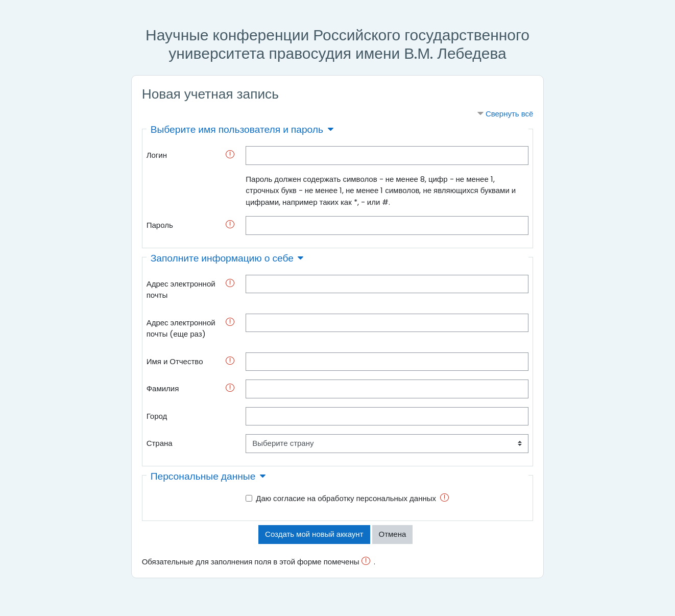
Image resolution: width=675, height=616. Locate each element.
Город (157, 416)
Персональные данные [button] (203, 476)
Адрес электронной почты (181, 290)
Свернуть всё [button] (509, 114)
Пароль (160, 225)
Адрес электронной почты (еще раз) (181, 328)
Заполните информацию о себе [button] (222, 258)
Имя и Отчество (175, 361)
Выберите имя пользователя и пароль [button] (237, 129)
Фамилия (163, 388)
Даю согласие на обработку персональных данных (346, 498)
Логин (157, 155)
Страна (160, 443)
